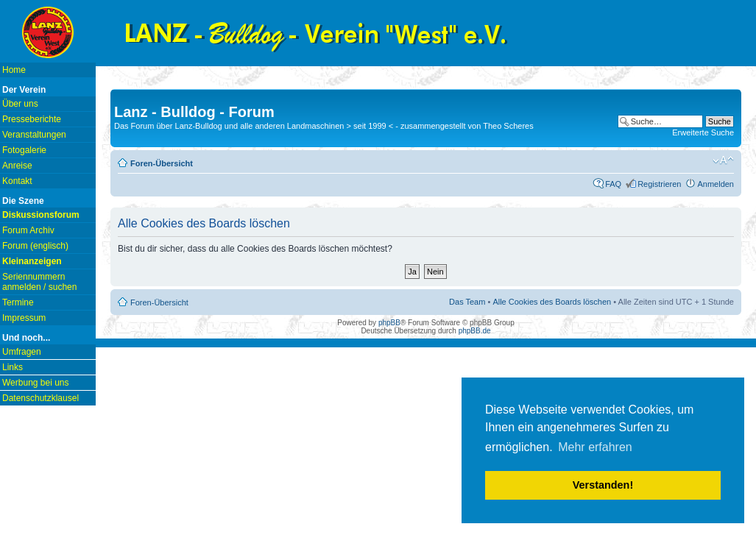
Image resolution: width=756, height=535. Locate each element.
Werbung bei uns (36, 383)
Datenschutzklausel (40, 398)
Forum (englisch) (35, 246)
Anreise (17, 166)
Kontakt (17, 181)
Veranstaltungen (34, 135)
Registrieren (659, 184)
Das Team (467, 302)
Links (13, 367)
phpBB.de (475, 331)
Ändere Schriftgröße (723, 160)
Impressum (24, 318)
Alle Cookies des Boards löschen (552, 302)
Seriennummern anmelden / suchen (39, 282)
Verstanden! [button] (603, 485)
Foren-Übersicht (162, 163)
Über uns (20, 104)
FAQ (613, 184)
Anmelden (716, 184)
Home (14, 70)
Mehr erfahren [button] (595, 447)
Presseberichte (32, 119)
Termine (18, 302)
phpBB (389, 323)
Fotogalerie (24, 150)
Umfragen (22, 352)
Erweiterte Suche (703, 132)
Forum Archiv (28, 230)
